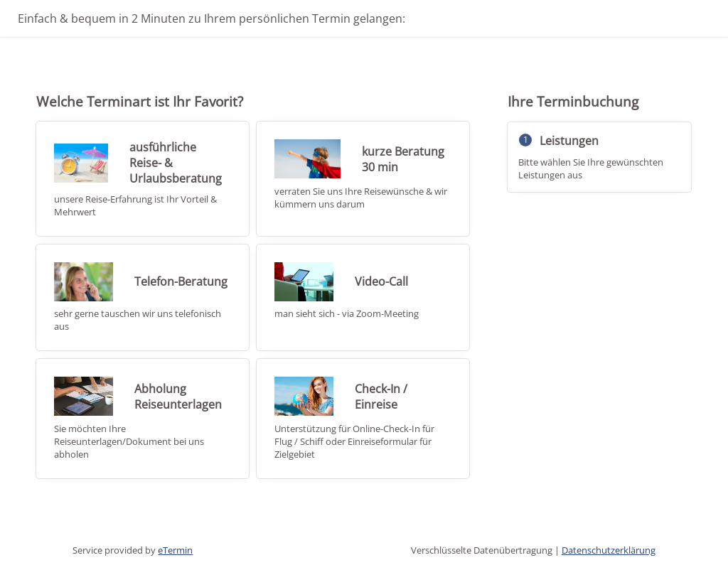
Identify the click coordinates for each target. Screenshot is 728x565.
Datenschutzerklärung (609, 550)
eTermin (175, 550)
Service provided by (133, 550)
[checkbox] (143, 178)
